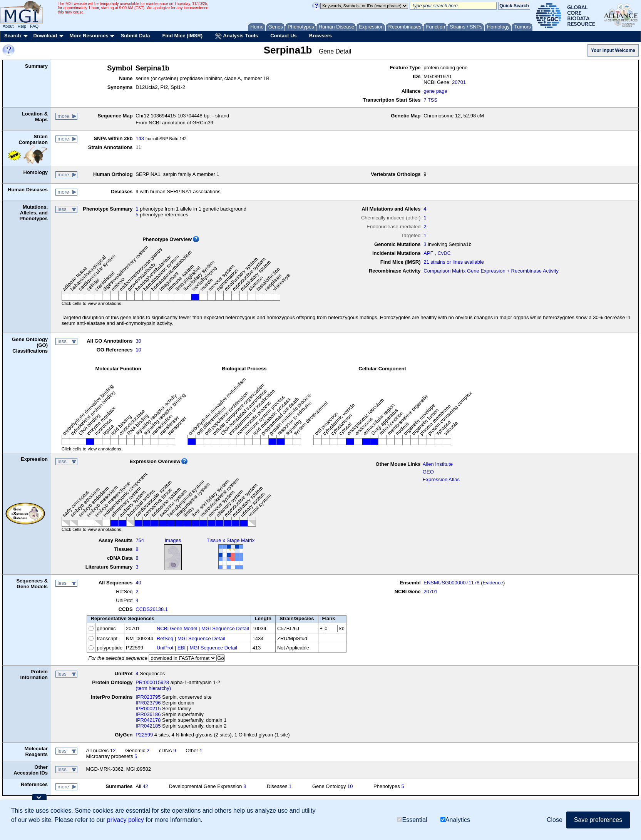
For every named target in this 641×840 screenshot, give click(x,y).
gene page (435, 91)
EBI (182, 648)
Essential (412, 820)
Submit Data (136, 36)
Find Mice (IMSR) (182, 36)
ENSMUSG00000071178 (451, 583)
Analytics (455, 820)
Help (22, 26)
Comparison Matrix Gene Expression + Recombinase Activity (491, 271)
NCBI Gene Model (177, 628)
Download (45, 36)
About (8, 26)
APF (428, 253)
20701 (459, 82)
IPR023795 (148, 697)
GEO (428, 472)
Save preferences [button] (598, 820)
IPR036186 (148, 714)
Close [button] (555, 820)
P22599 (144, 735)
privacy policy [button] (126, 820)
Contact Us (284, 36)
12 (113, 750)
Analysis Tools (236, 36)
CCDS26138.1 (152, 609)
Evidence (493, 583)
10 (138, 350)
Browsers (320, 36)
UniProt (165, 648)
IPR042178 (148, 720)
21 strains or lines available (454, 262)
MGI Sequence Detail (225, 628)
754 (140, 540)
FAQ (34, 26)
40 (138, 583)
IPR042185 (148, 726)
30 (138, 341)
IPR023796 (148, 703)
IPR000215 (148, 709)
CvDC (444, 253)
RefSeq (165, 638)
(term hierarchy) (153, 688)
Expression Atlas (441, 479)
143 (140, 138)
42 (145, 786)
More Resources (89, 36)
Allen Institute (438, 464)
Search (13, 36)
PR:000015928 (152, 682)
